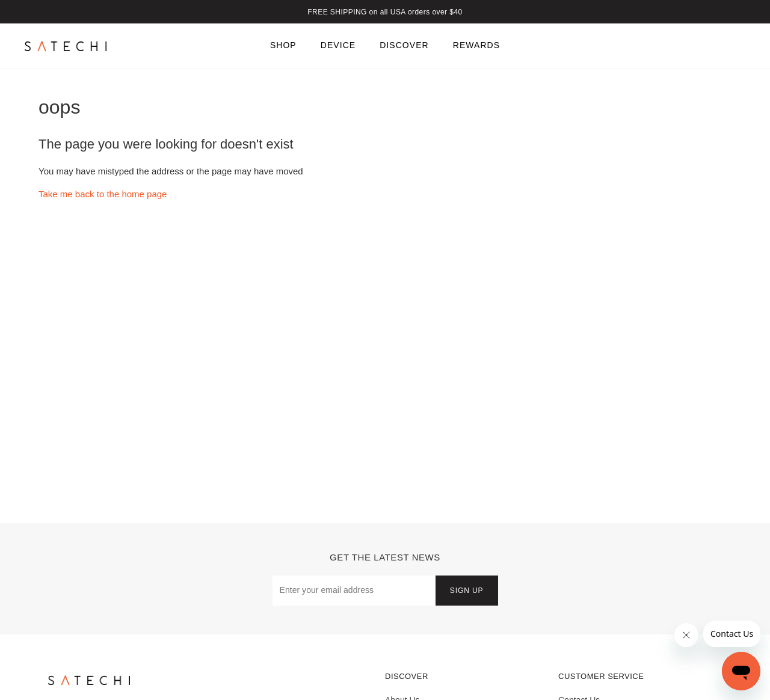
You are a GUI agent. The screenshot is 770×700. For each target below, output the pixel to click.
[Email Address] (354, 590)
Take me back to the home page (103, 194)
